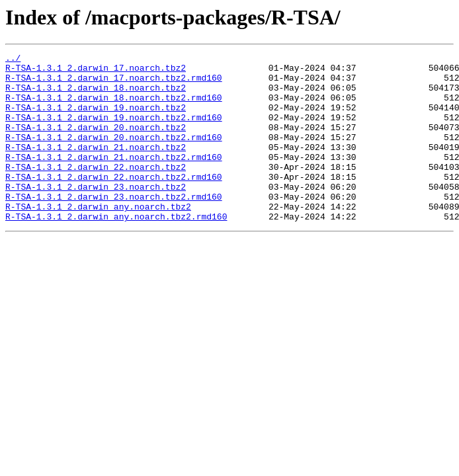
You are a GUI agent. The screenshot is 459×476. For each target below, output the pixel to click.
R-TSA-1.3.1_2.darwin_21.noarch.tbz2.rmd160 (114, 178)
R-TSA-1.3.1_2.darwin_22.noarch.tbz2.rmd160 (114, 202)
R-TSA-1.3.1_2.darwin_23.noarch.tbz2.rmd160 (114, 226)
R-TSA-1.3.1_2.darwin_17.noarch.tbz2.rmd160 (114, 83)
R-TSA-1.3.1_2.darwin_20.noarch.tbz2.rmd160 (114, 155)
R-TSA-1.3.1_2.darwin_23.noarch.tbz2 (96, 214)
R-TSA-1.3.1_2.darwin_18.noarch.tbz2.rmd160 (114, 107)
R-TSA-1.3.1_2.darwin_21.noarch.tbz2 (96, 167)
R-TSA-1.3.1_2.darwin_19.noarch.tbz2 (96, 119)
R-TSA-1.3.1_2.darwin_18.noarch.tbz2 (96, 95)
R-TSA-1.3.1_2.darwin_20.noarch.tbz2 (96, 143)
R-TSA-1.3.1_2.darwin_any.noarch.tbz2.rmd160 (116, 250)
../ (13, 59)
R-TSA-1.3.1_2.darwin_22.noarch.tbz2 (96, 190)
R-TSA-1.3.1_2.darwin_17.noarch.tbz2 (96, 71)
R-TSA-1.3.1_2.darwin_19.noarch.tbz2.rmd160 (114, 131)
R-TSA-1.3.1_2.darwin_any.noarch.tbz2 (98, 238)
